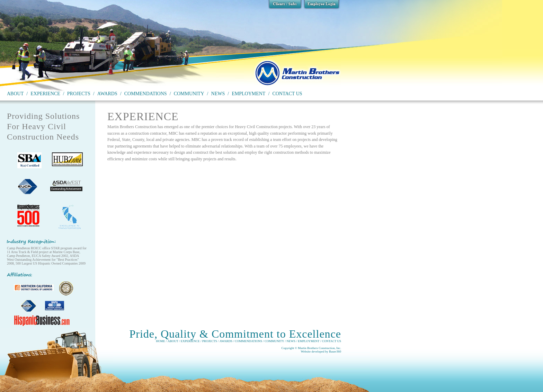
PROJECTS (79, 94)
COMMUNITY (189, 94)
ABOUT (15, 94)
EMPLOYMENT (248, 94)
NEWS (218, 94)
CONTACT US (287, 94)
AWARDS (107, 94)
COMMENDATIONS (146, 94)
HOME (161, 341)
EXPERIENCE (45, 94)
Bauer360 (335, 351)
